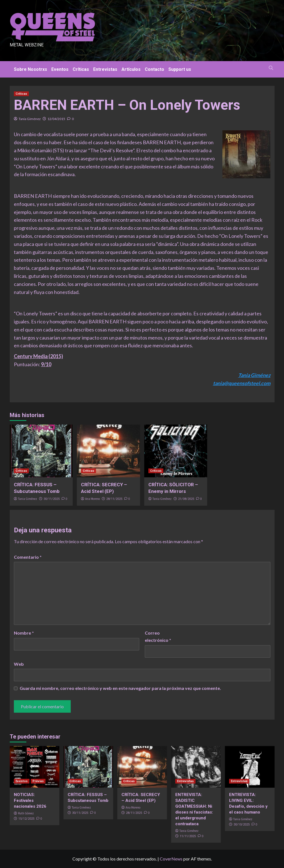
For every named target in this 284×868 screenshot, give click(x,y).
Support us (180, 69)
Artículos (131, 69)
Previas (38, 781)
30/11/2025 (52, 499)
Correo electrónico (158, 636)
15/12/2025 (26, 819)
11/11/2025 (188, 836)
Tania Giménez (30, 119)
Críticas (81, 69)
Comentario (28, 557)
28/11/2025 (114, 499)
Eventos (60, 69)
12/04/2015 (56, 119)
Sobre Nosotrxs (31, 69)
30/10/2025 (242, 825)
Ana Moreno (92, 499)
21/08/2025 (186, 499)
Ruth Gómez (26, 813)
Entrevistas (105, 69)
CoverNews (171, 859)
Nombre (24, 633)
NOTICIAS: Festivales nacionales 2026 (30, 800)
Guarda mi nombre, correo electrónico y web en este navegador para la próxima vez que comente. (120, 688)
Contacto (154, 69)
